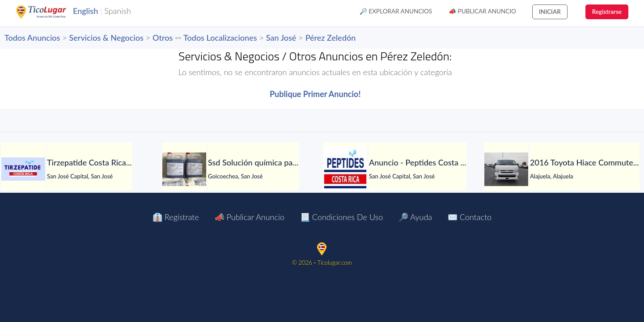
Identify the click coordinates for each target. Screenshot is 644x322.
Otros (163, 38)
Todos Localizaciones (220, 38)
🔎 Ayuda (415, 217)
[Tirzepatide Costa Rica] (23, 169)
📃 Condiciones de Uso (341, 217)
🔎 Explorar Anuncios (396, 11)
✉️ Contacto (470, 217)
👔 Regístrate (176, 217)
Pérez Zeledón (331, 38)
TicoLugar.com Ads (51, 12)
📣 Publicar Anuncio (482, 11)
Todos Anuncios (32, 38)
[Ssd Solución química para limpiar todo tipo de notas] (184, 169)
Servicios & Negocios (106, 38)
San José (281, 38)
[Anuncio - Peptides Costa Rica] (345, 169)
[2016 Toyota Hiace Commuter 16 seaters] (506, 169)
